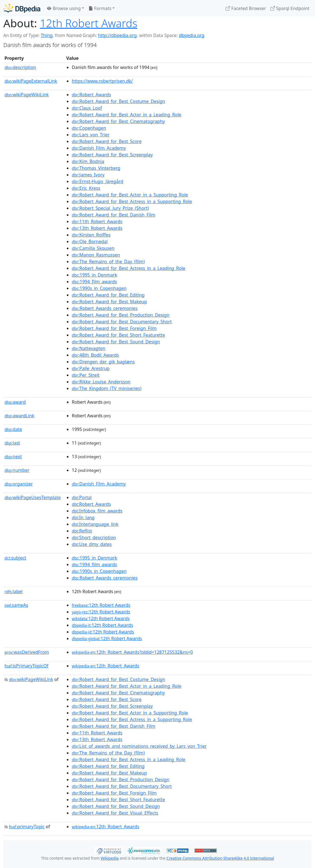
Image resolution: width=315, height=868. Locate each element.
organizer (19, 484)
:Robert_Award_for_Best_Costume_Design (119, 101)
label (14, 591)
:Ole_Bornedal (90, 241)
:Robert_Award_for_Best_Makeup (109, 302)
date (13, 429)
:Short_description (94, 537)
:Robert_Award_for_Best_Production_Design (121, 315)
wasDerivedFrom (27, 652)
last (12, 443)
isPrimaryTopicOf (26, 666)
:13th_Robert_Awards (97, 228)
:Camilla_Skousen (93, 248)
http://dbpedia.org (117, 35)
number (17, 470)
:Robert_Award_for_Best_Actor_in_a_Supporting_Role (130, 195)
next (13, 457)
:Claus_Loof (87, 108)
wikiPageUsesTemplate (33, 497)
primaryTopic (27, 827)
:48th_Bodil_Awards (95, 355)
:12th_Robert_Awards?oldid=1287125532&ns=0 (132, 652)
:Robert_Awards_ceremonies (105, 308)
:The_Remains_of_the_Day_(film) (108, 262)
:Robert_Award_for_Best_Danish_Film (114, 215)
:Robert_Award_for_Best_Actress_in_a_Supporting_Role (132, 201)
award (15, 402)
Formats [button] (100, 8)
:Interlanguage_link (95, 524)
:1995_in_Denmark (94, 275)
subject (15, 558)
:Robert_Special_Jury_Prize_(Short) (110, 208)
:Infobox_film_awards (97, 511)
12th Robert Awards (88, 23)
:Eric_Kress (86, 188)
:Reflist (82, 531)
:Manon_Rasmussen (96, 255)
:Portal (82, 497)
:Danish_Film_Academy (99, 148)
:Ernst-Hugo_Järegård (98, 181)
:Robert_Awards (91, 95)
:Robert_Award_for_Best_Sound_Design (116, 342)
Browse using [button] (64, 8)
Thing (47, 35)
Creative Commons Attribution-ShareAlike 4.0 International (220, 858)
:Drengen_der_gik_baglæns (103, 362)
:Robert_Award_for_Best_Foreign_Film (114, 328)
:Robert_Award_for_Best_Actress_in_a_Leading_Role (129, 268)
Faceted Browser (246, 8)
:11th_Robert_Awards (97, 221)
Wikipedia (110, 858)
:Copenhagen (89, 128)
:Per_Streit (86, 375)
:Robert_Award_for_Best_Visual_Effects (115, 813)
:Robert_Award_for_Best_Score (107, 141)
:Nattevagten (88, 348)
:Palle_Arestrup (91, 368)
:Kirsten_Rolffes (91, 235)
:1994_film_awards (94, 282)
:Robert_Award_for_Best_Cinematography (118, 121)
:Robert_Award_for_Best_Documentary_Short (122, 322)
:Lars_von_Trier (91, 135)
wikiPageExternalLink (31, 81)
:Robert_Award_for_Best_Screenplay (112, 155)
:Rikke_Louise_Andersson (101, 382)
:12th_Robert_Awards (105, 666)
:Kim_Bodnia (88, 161)
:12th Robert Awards (101, 605)
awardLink (19, 416)
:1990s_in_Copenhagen (99, 288)
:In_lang (83, 517)
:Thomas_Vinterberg (96, 168)
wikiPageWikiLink (27, 95)
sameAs (16, 605)
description (20, 67)
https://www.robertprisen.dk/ (102, 81)
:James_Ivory (88, 175)
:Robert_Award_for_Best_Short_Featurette (118, 335)
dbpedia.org (192, 35)
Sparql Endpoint (290, 8)
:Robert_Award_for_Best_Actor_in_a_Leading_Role (126, 115)
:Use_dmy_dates (92, 544)
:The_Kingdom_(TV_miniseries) (107, 388)
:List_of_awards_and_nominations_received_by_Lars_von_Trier (139, 746)
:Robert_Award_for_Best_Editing (108, 295)
